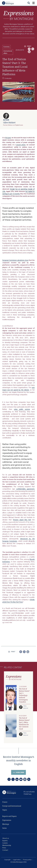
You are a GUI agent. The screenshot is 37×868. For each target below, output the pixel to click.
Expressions (7, 820)
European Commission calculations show (15, 262)
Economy (7, 47)
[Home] (8, 3)
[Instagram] (25, 779)
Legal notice (17, 860)
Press (4, 848)
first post (8, 138)
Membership (7, 845)
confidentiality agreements (25, 491)
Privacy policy (27, 860)
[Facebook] (29, 49)
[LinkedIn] (29, 52)
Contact (5, 850)
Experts (5, 841)
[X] (33, 49)
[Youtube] (21, 779)
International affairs (8, 52)
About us (6, 838)
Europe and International (12, 806)
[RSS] (29, 779)
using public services (22, 411)
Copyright (7, 860)
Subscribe (20, 773)
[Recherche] (29, 3)
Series (4, 828)
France (5, 802)
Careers (5, 843)
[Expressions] (19, 15)
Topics (5, 810)
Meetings (6, 824)
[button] (35, 3)
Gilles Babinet (9, 122)
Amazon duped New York (22, 521)
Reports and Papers (9, 816)
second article (21, 145)
